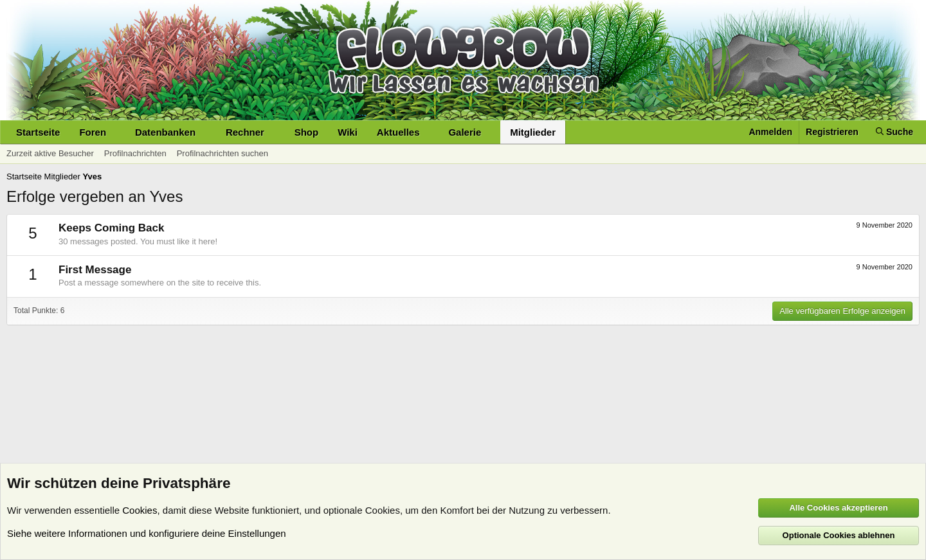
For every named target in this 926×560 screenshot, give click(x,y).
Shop (307, 132)
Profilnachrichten (135, 153)
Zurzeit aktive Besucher (50, 153)
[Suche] (894, 132)
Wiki (348, 132)
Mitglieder (533, 132)
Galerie (465, 132)
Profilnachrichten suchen (222, 153)
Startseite (38, 132)
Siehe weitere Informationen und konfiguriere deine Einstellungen (147, 533)
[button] (116, 132)
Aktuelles (398, 132)
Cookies (140, 510)
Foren (93, 132)
